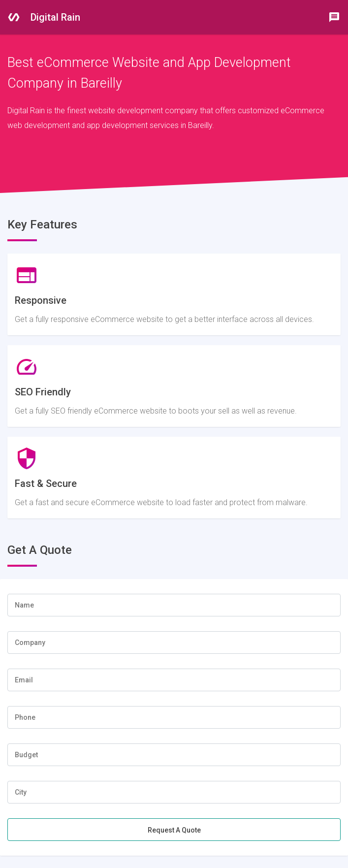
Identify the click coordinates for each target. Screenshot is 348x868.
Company (30, 643)
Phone (25, 717)
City (21, 792)
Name (24, 605)
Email (24, 680)
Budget (26, 755)
